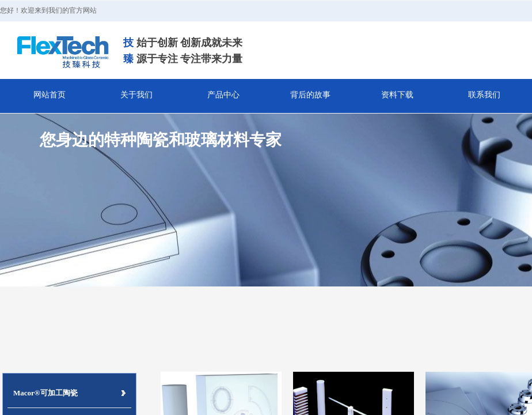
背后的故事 (310, 95)
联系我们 (484, 95)
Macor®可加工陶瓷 (45, 393)
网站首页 (50, 95)
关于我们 (136, 95)
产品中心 (223, 95)
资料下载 (397, 95)
